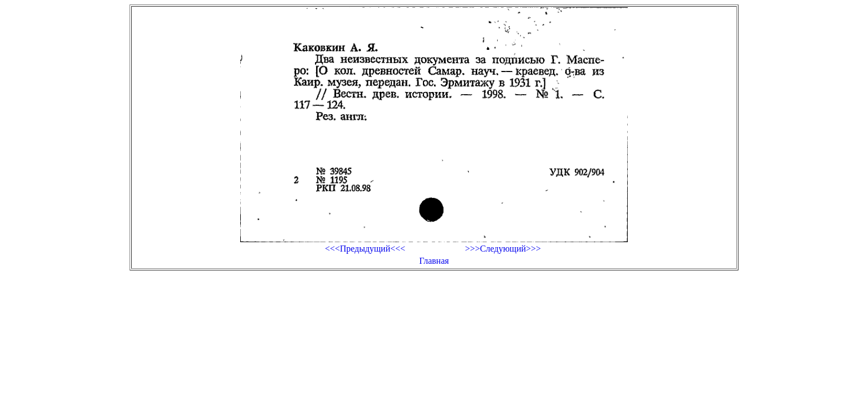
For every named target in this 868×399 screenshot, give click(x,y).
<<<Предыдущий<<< (365, 249)
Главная (434, 261)
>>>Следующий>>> (503, 249)
